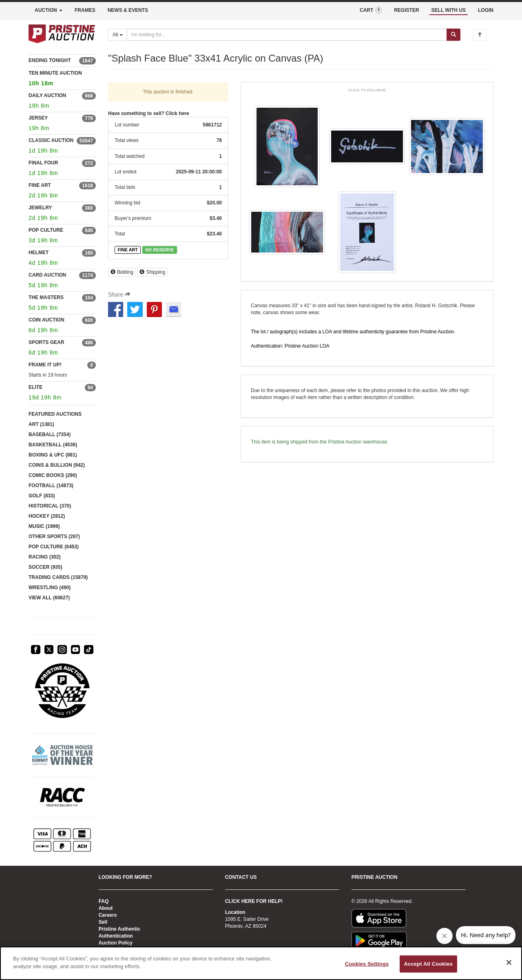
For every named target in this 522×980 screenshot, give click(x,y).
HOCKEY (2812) (47, 516)
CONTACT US (241, 877)
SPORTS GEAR (46, 342)
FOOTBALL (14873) (51, 486)
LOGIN (486, 10)
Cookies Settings (367, 964)
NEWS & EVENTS (128, 10)
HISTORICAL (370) (50, 506)
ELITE (35, 387)
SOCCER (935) (45, 567)
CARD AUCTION (47, 275)
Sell (103, 922)
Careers (108, 915)
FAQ (104, 901)
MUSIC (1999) (44, 526)
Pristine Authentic (119, 929)
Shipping (152, 272)
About (106, 908)
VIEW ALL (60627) (49, 598)
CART (371, 10)
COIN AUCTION (46, 320)
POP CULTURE (46, 230)
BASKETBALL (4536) (53, 445)
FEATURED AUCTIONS (55, 414)
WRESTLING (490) (50, 588)
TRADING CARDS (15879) (58, 577)
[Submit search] (453, 35)
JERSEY (38, 118)
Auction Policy (116, 943)
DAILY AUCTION (47, 95)
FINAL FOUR (43, 163)
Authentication (116, 936)
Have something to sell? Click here (149, 113)
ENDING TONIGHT (50, 60)
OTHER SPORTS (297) (54, 537)
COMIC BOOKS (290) (53, 475)
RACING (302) (45, 557)
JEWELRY (40, 208)
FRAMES (85, 10)
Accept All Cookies (429, 964)
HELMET (39, 253)
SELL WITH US (449, 10)
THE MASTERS (46, 297)
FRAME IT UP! (45, 365)
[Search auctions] (287, 35)
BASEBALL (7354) (50, 435)
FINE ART (40, 185)
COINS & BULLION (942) (57, 465)
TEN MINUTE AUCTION (62, 79)
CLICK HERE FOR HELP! (254, 901)
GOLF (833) (42, 496)
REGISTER (406, 10)
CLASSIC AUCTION (51, 140)
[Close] (509, 962)
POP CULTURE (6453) (54, 547)
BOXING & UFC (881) (53, 455)
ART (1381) (41, 424)
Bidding (122, 272)
